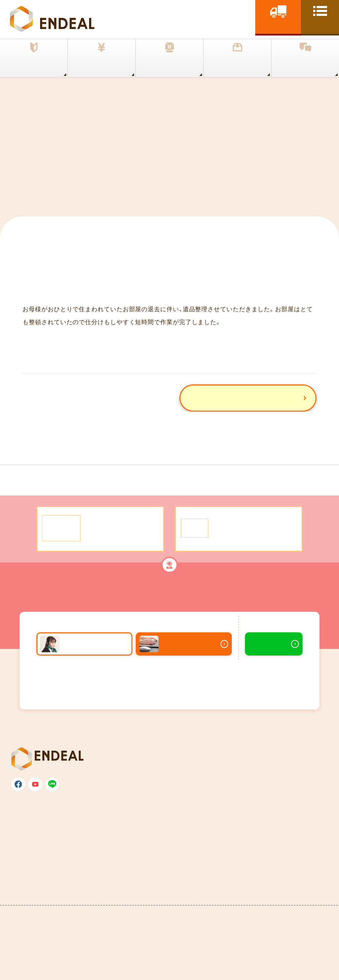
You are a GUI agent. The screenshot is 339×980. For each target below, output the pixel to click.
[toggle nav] (320, 17)
